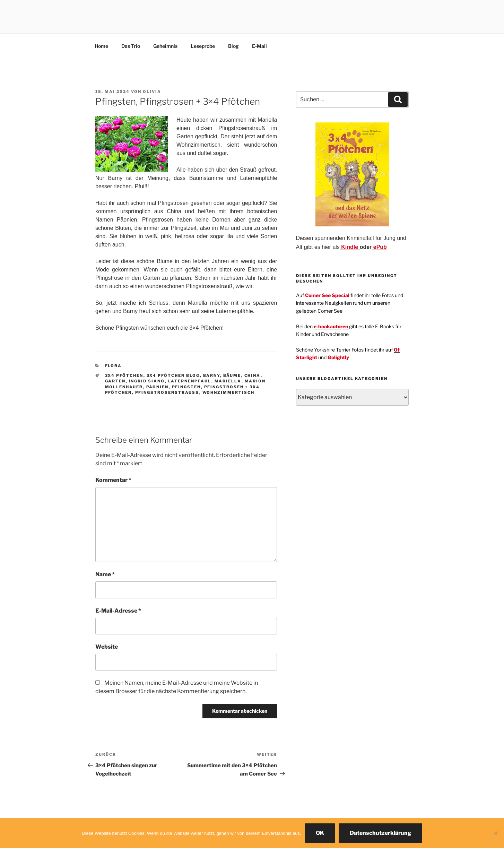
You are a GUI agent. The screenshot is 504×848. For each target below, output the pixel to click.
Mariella (228, 381)
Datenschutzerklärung (380, 833)
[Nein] (495, 833)
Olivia (152, 92)
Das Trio (131, 46)
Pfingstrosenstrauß (167, 392)
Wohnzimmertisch (229, 392)
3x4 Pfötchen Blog (173, 375)
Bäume (232, 375)
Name (105, 574)
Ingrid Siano (147, 381)
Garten (115, 381)
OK (320, 833)
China (253, 375)
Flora (114, 366)
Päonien (158, 387)
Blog (233, 46)
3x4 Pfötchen (124, 375)
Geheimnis (165, 46)
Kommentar (113, 480)
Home (101, 46)
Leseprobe (203, 46)
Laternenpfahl (190, 381)
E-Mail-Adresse (118, 611)
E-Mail (259, 46)
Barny (212, 375)
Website (107, 647)
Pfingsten (186, 387)
